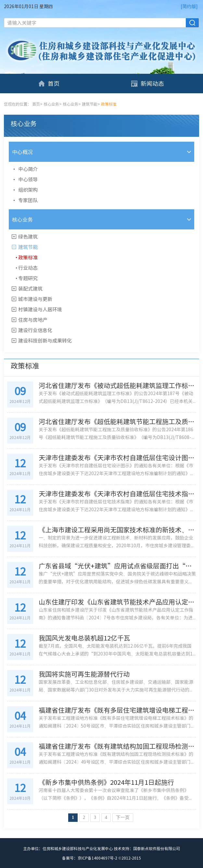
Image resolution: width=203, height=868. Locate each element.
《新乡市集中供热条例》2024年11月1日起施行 (106, 782)
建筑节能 (90, 104)
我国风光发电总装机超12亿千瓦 (84, 638)
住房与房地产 (33, 320)
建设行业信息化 (35, 330)
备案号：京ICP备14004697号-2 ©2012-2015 (101, 858)
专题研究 (28, 278)
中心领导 (28, 179)
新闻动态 (147, 83)
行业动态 (28, 268)
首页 (49, 83)
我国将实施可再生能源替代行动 (84, 674)
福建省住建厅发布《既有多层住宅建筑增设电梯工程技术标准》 (117, 710)
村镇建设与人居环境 (40, 309)
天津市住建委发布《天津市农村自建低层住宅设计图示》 (117, 458)
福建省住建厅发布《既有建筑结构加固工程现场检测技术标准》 (117, 746)
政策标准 (28, 257)
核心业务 (51, 104)
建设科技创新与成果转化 (45, 341)
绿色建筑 (28, 237)
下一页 (123, 817)
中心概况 (22, 152)
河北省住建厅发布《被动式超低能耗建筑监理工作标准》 (117, 385)
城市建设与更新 (35, 299)
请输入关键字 (22, 23)
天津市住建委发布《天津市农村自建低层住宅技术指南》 (117, 494)
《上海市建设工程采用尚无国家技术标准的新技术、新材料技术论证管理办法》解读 (117, 530)
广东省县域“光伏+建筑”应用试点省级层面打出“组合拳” (117, 566)
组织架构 (28, 190)
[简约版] (189, 6)
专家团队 (28, 200)
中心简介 (28, 169)
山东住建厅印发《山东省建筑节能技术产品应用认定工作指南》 (117, 602)
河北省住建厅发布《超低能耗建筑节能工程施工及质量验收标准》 (117, 421)
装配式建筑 (30, 289)
